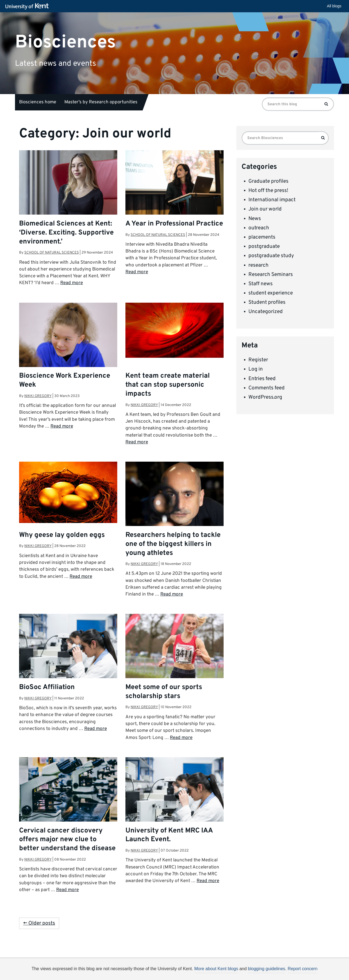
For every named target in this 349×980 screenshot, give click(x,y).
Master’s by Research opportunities (101, 102)
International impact (272, 200)
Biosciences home (38, 102)
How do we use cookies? (210, 970)
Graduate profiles (268, 181)
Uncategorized (266, 312)
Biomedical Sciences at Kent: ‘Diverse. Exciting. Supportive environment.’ (66, 233)
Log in (256, 369)
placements (262, 237)
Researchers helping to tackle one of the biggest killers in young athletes (173, 544)
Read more (72, 283)
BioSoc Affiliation (47, 687)
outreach (259, 228)
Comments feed (267, 388)
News (255, 219)
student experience (271, 293)
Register (258, 360)
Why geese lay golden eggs (62, 535)
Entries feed (262, 379)
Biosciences (65, 42)
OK (264, 971)
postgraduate (264, 246)
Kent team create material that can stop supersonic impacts (168, 385)
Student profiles (267, 302)
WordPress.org (265, 397)
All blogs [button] (334, 6)
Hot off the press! (268, 191)
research (258, 265)
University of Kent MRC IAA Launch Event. (169, 835)
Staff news (261, 284)
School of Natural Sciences (52, 253)
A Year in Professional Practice (174, 224)
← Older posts (39, 923)
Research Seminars (271, 275)
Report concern (303, 969)
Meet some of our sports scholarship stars (164, 692)
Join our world (265, 209)
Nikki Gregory (38, 396)
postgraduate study (271, 256)
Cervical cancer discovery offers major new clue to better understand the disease (67, 840)
